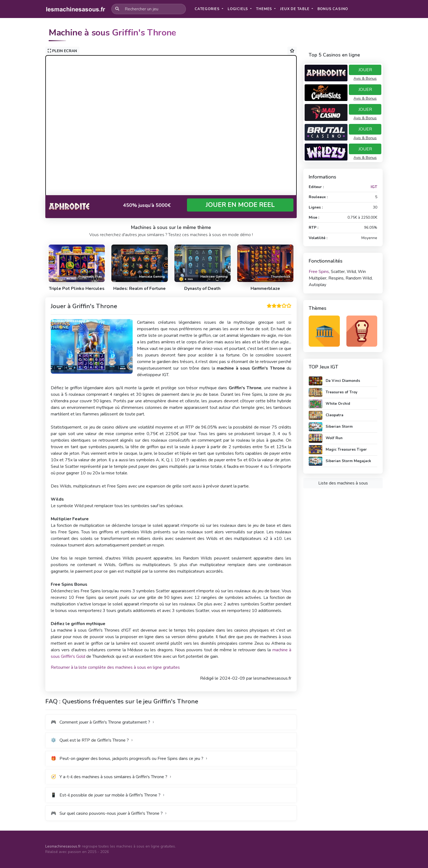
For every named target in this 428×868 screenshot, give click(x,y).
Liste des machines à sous (343, 483)
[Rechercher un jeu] (149, 9)
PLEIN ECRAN (62, 51)
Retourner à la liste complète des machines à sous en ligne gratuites (115, 667)
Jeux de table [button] (295, 9)
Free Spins (319, 272)
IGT (374, 187)
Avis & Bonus (365, 78)
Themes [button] (265, 9)
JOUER (365, 70)
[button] (333, 9)
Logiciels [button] (238, 9)
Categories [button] (208, 9)
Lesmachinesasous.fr (63, 846)
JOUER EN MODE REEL (240, 205)
